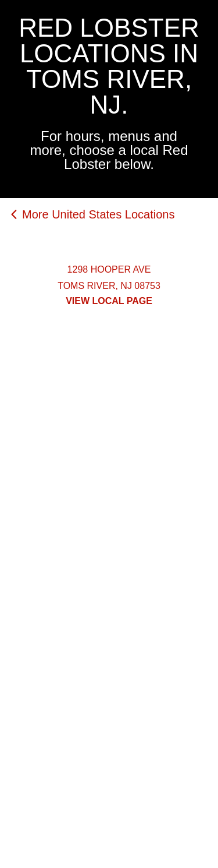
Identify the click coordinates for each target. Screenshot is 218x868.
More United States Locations (98, 214)
